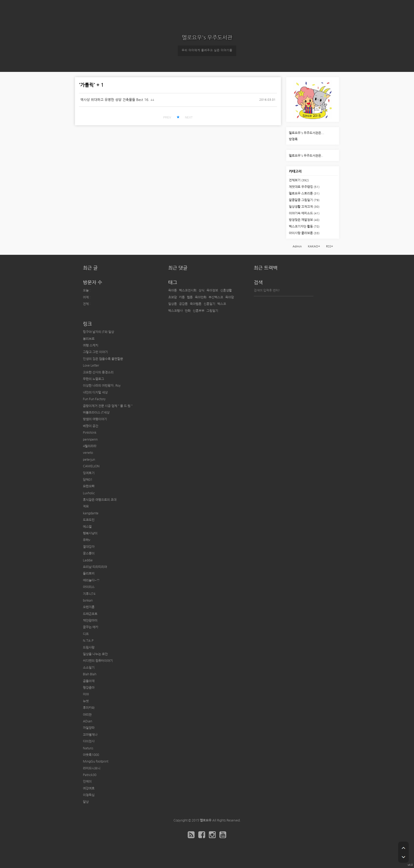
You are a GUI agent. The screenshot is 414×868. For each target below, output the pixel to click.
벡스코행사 (175, 311)
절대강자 (89, 547)
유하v (87, 540)
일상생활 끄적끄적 (304, 207)
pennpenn (90, 440)
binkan (88, 601)
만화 (188, 311)
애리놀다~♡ (91, 580)
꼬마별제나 (90, 735)
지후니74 (89, 594)
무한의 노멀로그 (93, 379)
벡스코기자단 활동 (304, 227)
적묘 (86, 506)
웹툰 (190, 297)
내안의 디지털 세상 (95, 393)
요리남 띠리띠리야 (95, 567)
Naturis (88, 748)
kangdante (91, 513)
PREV (167, 117)
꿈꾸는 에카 (91, 627)
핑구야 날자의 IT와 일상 (98, 332)
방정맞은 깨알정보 (304, 220)
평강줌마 (89, 688)
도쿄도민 (89, 520)
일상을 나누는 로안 (95, 654)
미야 (86, 694)
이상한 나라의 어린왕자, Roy (102, 386)
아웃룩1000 (91, 755)
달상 (86, 802)
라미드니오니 (92, 768)
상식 (201, 290)
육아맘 (230, 297)
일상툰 (173, 304)
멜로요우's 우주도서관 (207, 38)
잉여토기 (89, 473)
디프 (86, 634)
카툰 (182, 297)
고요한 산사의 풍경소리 (98, 372)
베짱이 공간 (91, 426)
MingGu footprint (96, 761)
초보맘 (173, 297)
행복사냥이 (90, 533)
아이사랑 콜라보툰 (304, 233)
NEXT (189, 117)
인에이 (87, 782)
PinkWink (90, 433)
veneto (88, 453)
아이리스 (89, 587)
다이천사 (89, 741)
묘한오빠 (89, 486)
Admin (297, 246)
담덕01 (88, 480)
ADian (88, 721)
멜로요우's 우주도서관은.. (306, 156)
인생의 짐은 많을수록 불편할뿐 (103, 359)
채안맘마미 (90, 621)
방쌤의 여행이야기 (95, 419)
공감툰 (183, 304)
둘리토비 (89, 574)
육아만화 (201, 297)
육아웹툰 (196, 304)
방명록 (293, 139)
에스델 (87, 527)
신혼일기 (209, 304)
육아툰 (173, 290)
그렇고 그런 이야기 (95, 352)
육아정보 (212, 290)
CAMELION (91, 466)
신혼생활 (226, 290)
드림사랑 (89, 648)
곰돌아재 (89, 681)
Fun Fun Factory (94, 399)
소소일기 (89, 668)
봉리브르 (89, 339)
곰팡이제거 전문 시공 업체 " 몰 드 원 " (108, 406)
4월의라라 (90, 446)
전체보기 (299, 180)
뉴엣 (86, 701)
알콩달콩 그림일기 (304, 200)
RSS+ (330, 246)
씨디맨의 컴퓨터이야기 (98, 661)
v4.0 (410, 865)
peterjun (89, 460)
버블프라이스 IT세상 (96, 413)
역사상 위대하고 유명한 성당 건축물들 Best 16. (115, 100)
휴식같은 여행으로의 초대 (100, 500)
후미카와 (89, 708)
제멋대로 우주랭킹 (304, 187)
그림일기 (212, 311)
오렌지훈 (89, 607)
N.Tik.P (88, 641)
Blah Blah (90, 674)
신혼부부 (199, 311)
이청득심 (89, 795)
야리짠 (87, 715)
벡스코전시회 (188, 290)
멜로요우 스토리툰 (304, 193)
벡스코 (222, 304)
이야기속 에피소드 (304, 213)
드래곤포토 (90, 614)
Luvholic (89, 493)
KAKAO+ (314, 246)
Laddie (88, 560)
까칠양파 (89, 728)
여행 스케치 (91, 345)
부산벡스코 (216, 297)
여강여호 (89, 788)
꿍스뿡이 (89, 553)
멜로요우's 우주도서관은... (307, 133)
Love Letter (91, 366)
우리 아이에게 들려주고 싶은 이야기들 (207, 50)
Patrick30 (90, 775)
